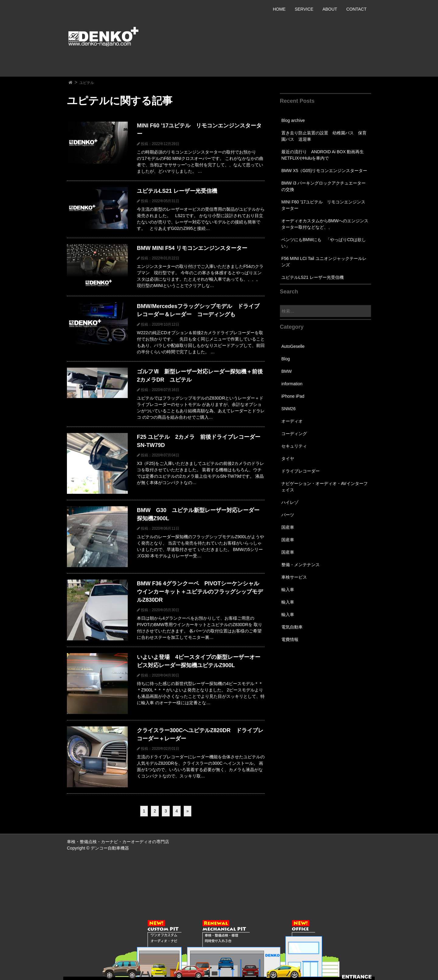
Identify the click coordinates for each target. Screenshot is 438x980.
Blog (286, 359)
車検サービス (294, 577)
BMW (287, 371)
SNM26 (289, 409)
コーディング (294, 434)
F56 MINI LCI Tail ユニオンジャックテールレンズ (324, 262)
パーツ (288, 515)
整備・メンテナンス (301, 565)
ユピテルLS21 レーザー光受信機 (313, 277)
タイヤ (288, 459)
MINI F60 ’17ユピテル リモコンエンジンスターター (323, 205)
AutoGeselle (293, 346)
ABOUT (330, 9)
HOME (279, 9)
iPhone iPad (293, 396)
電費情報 (290, 639)
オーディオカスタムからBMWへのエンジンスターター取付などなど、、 (325, 224)
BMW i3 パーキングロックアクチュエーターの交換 (323, 186)
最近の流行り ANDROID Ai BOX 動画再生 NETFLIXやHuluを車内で (325, 155)
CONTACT (356, 9)
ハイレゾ (290, 502)
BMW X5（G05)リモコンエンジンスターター (324, 171)
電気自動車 (292, 627)
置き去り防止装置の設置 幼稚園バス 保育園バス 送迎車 (324, 136)
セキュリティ (294, 446)
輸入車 (288, 590)
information (292, 384)
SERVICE (304, 9)
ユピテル (87, 83)
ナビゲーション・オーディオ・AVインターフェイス (325, 487)
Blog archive (293, 120)
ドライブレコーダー (301, 471)
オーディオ (292, 421)
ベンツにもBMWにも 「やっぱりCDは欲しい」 (324, 243)
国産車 (288, 527)
